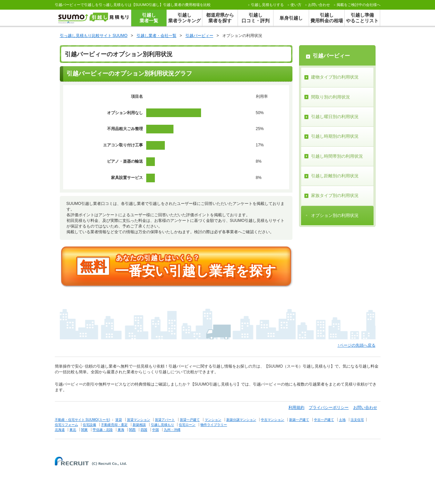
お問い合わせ (319, 5)
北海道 (60, 430)
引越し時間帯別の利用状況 (337, 156)
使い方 (296, 5)
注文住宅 (357, 420)
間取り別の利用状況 (330, 97)
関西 (132, 430)
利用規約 (296, 408)
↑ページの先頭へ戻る (357, 345)
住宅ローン (187, 425)
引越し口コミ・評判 (256, 18)
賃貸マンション (139, 420)
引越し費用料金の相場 (327, 18)
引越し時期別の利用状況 (335, 136)
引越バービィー (331, 56)
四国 (144, 430)
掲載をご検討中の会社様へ (359, 5)
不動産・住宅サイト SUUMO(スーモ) (83, 420)
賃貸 (119, 420)
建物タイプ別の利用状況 (335, 77)
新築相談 (139, 425)
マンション (213, 420)
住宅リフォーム (66, 425)
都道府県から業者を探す (220, 18)
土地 (342, 420)
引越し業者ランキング (184, 18)
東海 (121, 430)
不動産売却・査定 (114, 425)
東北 (73, 430)
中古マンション (272, 420)
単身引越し (291, 18)
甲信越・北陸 (103, 430)
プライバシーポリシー (329, 408)
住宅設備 (89, 425)
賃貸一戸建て (190, 420)
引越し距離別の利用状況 (335, 176)
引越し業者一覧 (149, 18)
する (267, 5)
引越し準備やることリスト (362, 18)
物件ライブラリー (214, 425)
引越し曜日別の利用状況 (335, 117)
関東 (84, 430)
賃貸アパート (165, 420)
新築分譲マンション (241, 420)
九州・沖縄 (172, 430)
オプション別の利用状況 (335, 215)
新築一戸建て (299, 420)
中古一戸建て (324, 420)
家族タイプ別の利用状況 (335, 195)
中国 (156, 430)
